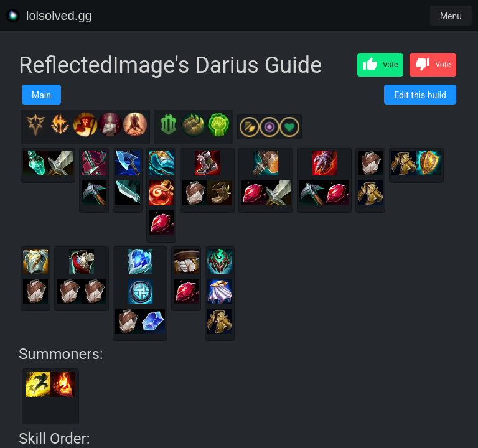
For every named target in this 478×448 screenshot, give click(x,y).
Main (41, 95)
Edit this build (420, 95)
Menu (451, 16)
